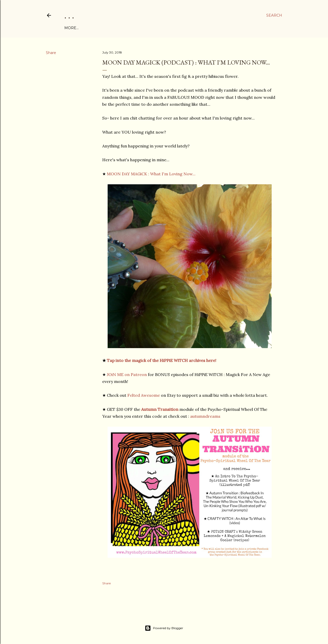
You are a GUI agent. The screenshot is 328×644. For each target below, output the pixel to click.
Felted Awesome (144, 395)
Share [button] (51, 53)
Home (70, 28)
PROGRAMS (135, 28)
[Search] (274, 15)
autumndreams (205, 416)
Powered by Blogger (164, 628)
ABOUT (86, 28)
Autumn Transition (160, 409)
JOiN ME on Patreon (127, 374)
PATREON (159, 28)
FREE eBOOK (108, 28)
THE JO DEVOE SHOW (192, 28)
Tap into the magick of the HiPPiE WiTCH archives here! (162, 360)
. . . (69, 15)
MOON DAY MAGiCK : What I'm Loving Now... (152, 174)
